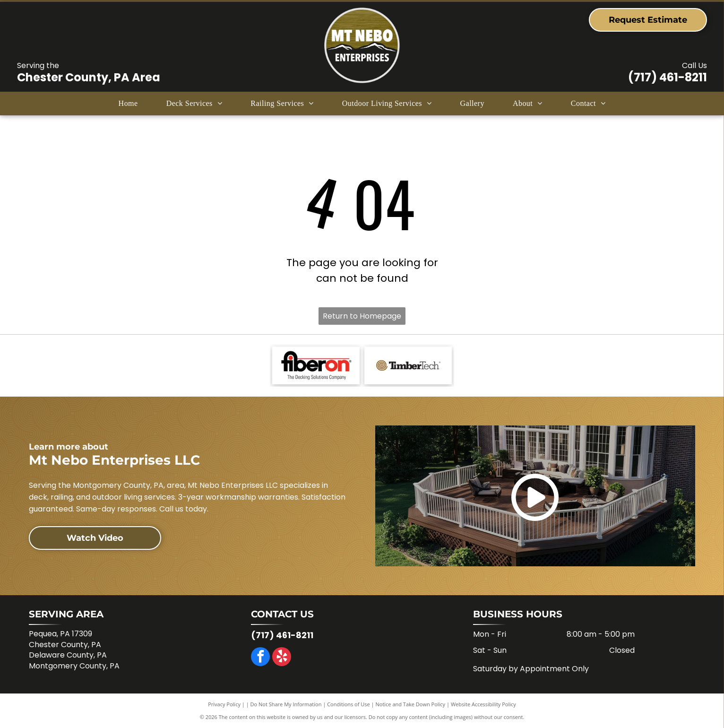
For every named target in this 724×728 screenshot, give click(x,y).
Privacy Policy (224, 704)
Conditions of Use (349, 704)
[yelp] (282, 658)
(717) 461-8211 (668, 77)
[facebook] (260, 658)
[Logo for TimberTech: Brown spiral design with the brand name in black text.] (408, 365)
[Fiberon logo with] (316, 365)
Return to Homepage (362, 316)
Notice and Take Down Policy (411, 704)
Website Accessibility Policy (483, 704)
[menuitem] (128, 104)
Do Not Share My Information (286, 704)
